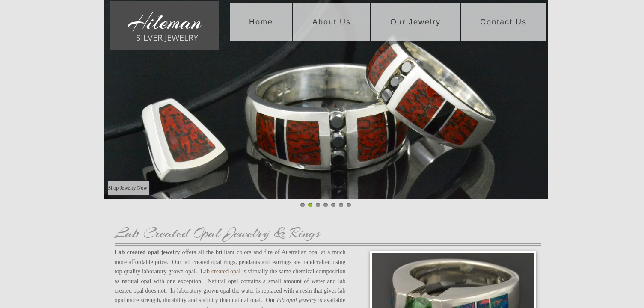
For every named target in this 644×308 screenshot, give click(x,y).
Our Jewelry (415, 22)
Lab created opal (220, 271)
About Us (332, 22)
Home (261, 22)
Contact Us (503, 22)
